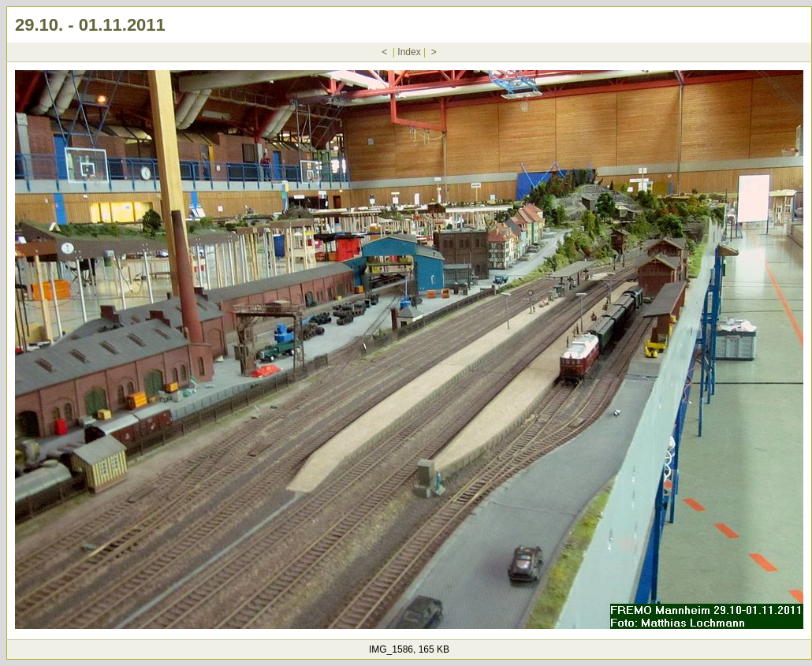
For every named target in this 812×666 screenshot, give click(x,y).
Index (409, 52)
